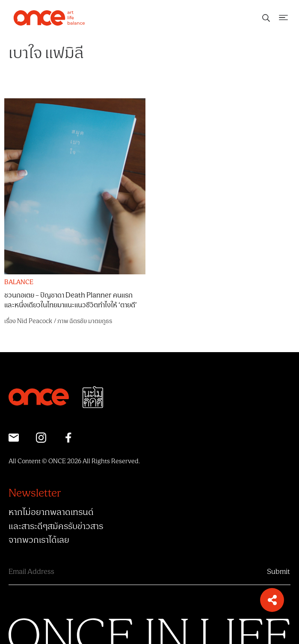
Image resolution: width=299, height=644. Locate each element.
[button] (272, 600)
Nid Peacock (35, 321)
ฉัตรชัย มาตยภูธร (91, 321)
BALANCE (19, 282)
